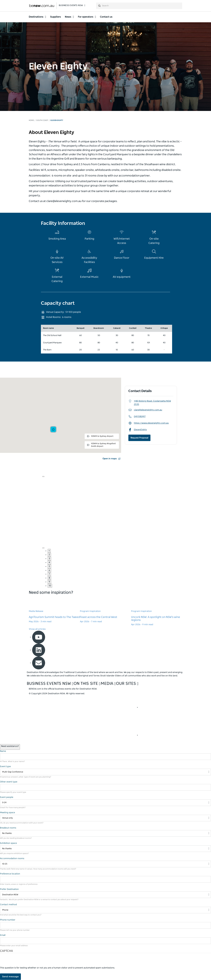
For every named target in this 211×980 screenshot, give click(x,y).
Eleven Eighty (57, 120)
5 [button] (49, 566)
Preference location (10, 874)
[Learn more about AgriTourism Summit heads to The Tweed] (54, 610)
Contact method (8, 905)
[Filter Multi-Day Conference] (105, 772)
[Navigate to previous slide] (43, 477)
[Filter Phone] (105, 910)
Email (3, 935)
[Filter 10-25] (105, 864)
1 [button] (49, 551)
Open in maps (112, 459)
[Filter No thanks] (105, 833)
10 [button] (50, 586)
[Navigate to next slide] (43, 548)
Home (31, 120)
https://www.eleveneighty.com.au (149, 423)
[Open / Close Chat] (10, 747)
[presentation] (20, 961)
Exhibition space (8, 843)
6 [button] (49, 570)
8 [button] (49, 578)
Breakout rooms (8, 828)
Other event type (9, 782)
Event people (7, 797)
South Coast (42, 120)
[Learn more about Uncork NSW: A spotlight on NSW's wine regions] (157, 611)
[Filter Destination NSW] (105, 895)
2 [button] (49, 555)
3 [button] (49, 559)
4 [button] (49, 562)
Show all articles (37, 629)
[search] (139, 6)
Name (3, 751)
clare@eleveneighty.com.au (145, 410)
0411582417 (137, 417)
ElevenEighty (138, 430)
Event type (5, 766)
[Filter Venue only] (105, 818)
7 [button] (49, 574)
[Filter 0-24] (105, 803)
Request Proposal (139, 438)
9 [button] (49, 582)
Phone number (8, 920)
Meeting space (7, 813)
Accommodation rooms (12, 858)
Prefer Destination (9, 889)
